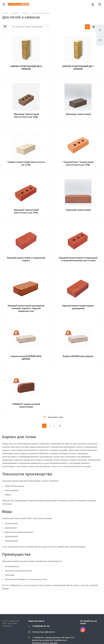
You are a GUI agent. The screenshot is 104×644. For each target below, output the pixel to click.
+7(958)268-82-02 (41, 626)
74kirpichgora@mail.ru (44, 632)
